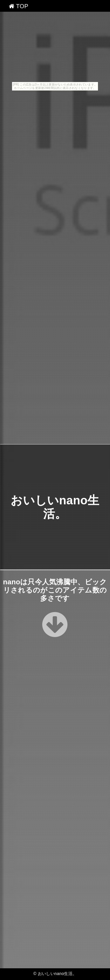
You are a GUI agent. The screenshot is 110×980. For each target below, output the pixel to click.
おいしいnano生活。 (57, 974)
